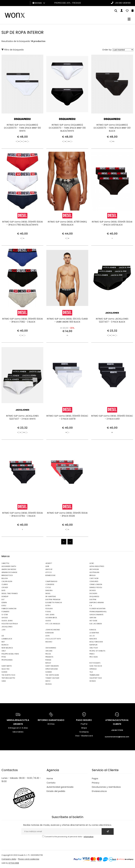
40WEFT (49, 563)
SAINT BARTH (7, 666)
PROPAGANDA (7, 660)
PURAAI (48, 660)
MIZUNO (49, 642)
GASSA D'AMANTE (96, 615)
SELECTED (5, 669)
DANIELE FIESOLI (96, 587)
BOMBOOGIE (50, 575)
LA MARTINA (94, 633)
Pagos (95, 778)
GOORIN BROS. (51, 618)
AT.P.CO (48, 572)
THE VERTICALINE (52, 675)
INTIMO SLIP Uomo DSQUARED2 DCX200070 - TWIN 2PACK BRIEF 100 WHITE (22, 128)
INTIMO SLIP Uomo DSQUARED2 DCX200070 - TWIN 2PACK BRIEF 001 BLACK (112, 128)
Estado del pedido (56, 791)
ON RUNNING (51, 648)
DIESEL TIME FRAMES (10, 593)
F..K (91, 606)
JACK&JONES (7, 627)
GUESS (48, 621)
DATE (3, 590)
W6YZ (48, 681)
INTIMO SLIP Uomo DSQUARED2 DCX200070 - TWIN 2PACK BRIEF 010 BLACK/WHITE (67, 128)
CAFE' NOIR (94, 578)
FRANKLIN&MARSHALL (98, 612)
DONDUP (5, 596)
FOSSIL (48, 612)
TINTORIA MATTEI (8, 678)
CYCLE (48, 587)
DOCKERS (93, 593)
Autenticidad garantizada (60, 787)
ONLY (4, 651)
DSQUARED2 (94, 596)
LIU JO (92, 636)
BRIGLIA (92, 575)
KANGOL (93, 630)
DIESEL (48, 593)
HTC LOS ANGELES (53, 624)
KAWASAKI (50, 633)
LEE (3, 636)
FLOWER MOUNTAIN (97, 609)
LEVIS (48, 636)
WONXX (93, 681)
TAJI (91, 672)
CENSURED (94, 581)
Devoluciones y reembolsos (106, 787)
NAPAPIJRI (93, 645)
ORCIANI (49, 651)
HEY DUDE (93, 621)
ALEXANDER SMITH (9, 566)
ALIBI (47, 566)
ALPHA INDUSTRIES (97, 566)
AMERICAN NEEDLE (9, 569)
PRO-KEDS (94, 657)
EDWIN (4, 603)
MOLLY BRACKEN (96, 642)
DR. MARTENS (51, 596)
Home (50, 778)
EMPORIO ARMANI (97, 603)
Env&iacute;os (99, 791)
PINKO (92, 654)
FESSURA (49, 609)
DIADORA (49, 590)
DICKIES (93, 590)
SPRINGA (93, 669)
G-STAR (5, 615)
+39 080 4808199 (123, 3)
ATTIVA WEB (14, 863)
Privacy (96, 783)
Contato (51, 783)
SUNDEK (49, 672)
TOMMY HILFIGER (52, 678)
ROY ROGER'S (95, 663)
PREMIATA (49, 657)
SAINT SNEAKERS (52, 666)
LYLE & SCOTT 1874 (53, 639)
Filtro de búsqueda (13, 50)
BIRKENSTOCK (7, 575)
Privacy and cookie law (29, 859)
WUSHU (49, 684)
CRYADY (5, 587)
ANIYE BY (49, 569)
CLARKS (5, 584)
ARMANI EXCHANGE (9, 572)
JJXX (3, 630)
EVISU (4, 606)
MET (3, 642)
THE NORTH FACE (8, 675)
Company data (9, 859)
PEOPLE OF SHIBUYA (97, 651)
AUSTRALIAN (94, 572)
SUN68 (4, 672)
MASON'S (93, 639)
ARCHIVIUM (94, 569)
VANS (4, 681)
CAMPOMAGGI (51, 581)
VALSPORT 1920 (96, 678)
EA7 (3, 599)
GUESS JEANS (7, 621)
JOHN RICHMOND (53, 630)
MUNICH (5, 645)
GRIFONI (93, 618)
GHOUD (5, 618)
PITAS (4, 657)
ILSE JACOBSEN (96, 624)
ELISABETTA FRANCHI (54, 603)
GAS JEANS (50, 615)
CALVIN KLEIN (7, 581)
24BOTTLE (5, 563)
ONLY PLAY (94, 648)
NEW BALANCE (7, 648)
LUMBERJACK (7, 639)
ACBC (92, 563)
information (89, 837)
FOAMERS (5, 612)
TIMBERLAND (94, 675)
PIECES (48, 654)
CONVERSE (50, 584)
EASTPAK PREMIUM (53, 599)
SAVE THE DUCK (96, 666)
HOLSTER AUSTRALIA (10, 624)
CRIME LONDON (96, 584)
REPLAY (48, 663)
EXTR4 (48, 606)
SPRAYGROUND (52, 669)
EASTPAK (93, 599)
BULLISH (5, 578)
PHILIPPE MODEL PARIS (10, 654)
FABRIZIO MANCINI (9, 609)
